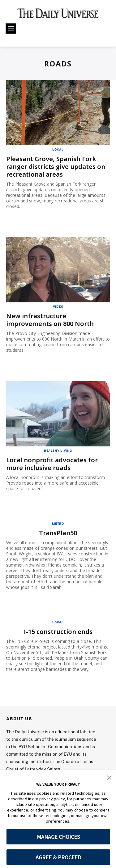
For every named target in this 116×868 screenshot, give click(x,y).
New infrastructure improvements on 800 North (50, 320)
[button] (109, 777)
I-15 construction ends (58, 632)
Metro (58, 523)
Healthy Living (58, 450)
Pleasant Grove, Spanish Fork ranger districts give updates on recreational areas (56, 167)
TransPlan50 (58, 533)
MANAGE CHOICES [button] (58, 837)
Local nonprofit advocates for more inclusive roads (52, 464)
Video (58, 306)
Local (58, 149)
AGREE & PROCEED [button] (58, 857)
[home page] (58, 16)
